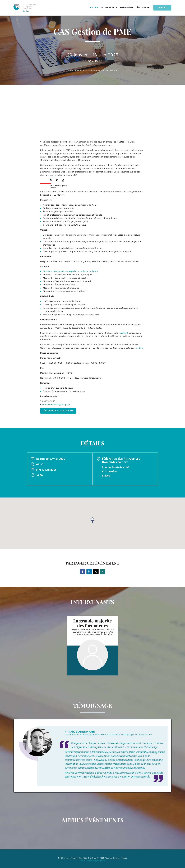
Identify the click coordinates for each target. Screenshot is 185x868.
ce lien (139, 348)
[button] (92, 520)
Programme (126, 8)
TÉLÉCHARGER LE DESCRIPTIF (58, 411)
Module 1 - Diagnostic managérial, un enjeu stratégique (71, 271)
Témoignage (143, 8)
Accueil (94, 8)
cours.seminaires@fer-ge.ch (93, 861)
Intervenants (109, 8)
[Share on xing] (103, 572)
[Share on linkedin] (89, 572)
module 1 (123, 333)
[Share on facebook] (82, 572)
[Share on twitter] (96, 572)
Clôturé (163, 8)
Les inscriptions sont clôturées (92, 70)
